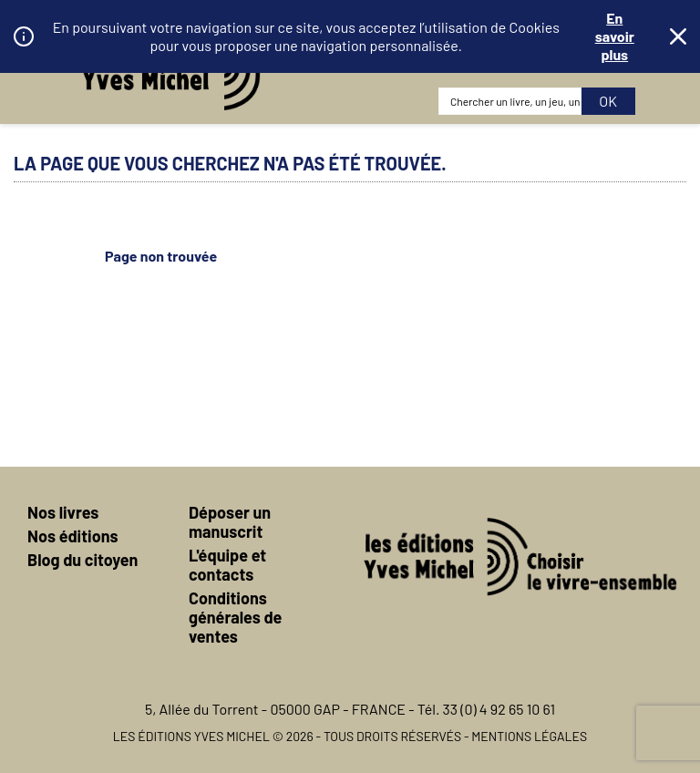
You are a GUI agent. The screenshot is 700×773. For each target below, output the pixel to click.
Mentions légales (529, 736)
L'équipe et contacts (227, 565)
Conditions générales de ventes (235, 617)
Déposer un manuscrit (230, 522)
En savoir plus (615, 36)
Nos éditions (73, 536)
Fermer (678, 36)
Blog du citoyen (82, 560)
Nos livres (63, 512)
